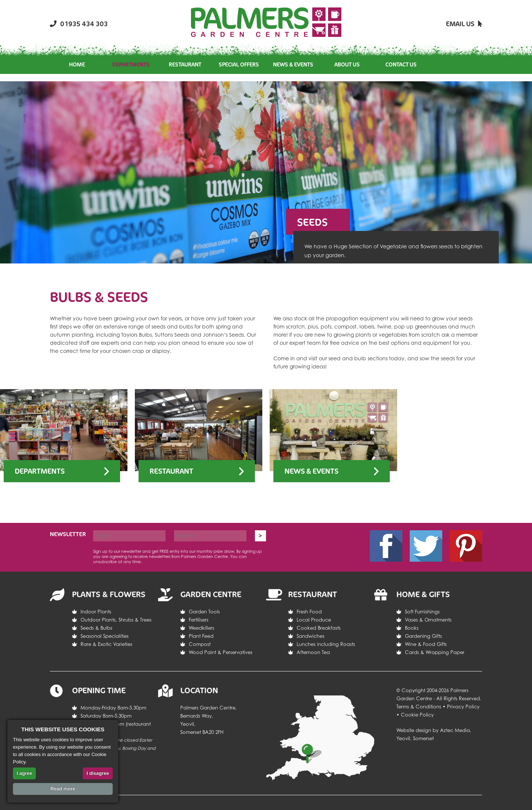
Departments (131, 64)
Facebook (386, 546)
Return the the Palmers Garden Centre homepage (266, 22)
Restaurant (185, 64)
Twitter (426, 546)
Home (77, 64)
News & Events (293, 64)
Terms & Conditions (419, 707)
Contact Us (401, 64)
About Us (347, 64)
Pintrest (466, 546)
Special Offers (239, 64)
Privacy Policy (463, 707)
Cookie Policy (417, 715)
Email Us (464, 24)
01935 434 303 (79, 24)
